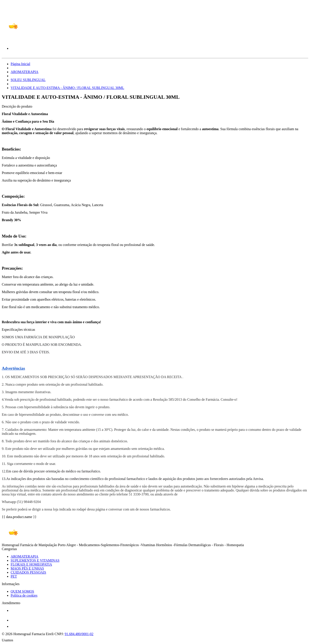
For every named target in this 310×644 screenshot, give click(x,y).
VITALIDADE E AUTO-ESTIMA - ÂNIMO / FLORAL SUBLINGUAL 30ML (67, 88)
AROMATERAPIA (24, 72)
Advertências (13, 368)
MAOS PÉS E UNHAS (27, 568)
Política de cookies (24, 595)
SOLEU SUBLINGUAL (28, 80)
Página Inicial (20, 64)
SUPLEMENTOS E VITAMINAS (35, 560)
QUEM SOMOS (22, 591)
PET (14, 576)
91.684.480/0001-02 (79, 634)
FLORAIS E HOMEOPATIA (31, 564)
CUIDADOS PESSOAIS (28, 572)
